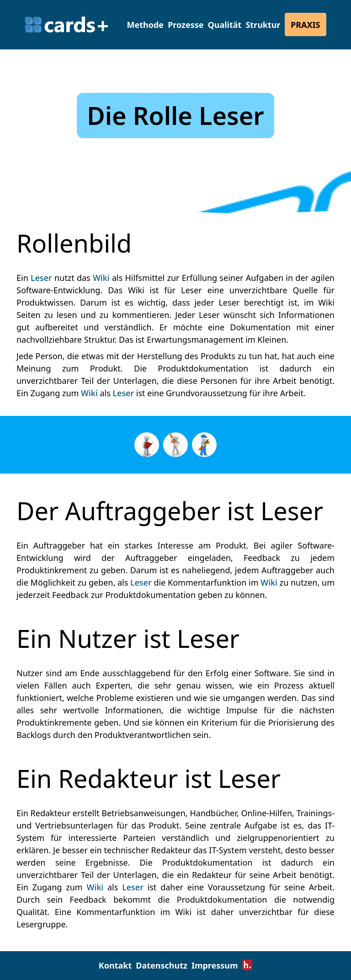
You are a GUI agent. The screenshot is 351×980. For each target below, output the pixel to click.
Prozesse (186, 25)
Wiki (101, 278)
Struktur (263, 25)
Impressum (215, 965)
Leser (41, 278)
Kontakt (115, 965)
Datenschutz (162, 965)
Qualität (225, 25)
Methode (146, 25)
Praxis (305, 25)
